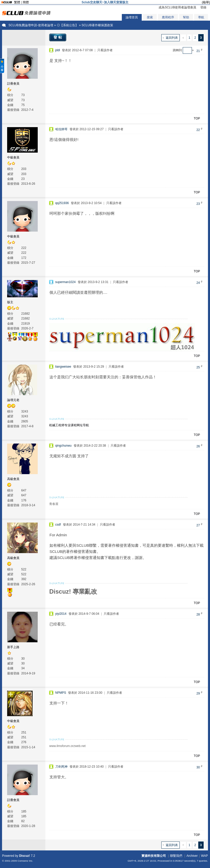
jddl (58, 50)
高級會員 (13, 479)
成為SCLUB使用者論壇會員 (177, 7)
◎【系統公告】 (68, 25)
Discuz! (25, 856)
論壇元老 (13, 400)
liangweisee (63, 367)
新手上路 (13, 647)
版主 (10, 302)
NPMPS (61, 693)
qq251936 (62, 203)
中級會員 (13, 157)
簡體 (26, 2)
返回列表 (172, 38)
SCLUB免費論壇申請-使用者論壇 (31, 25)
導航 (201, 17)
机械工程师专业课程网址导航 (69, 425)
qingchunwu (63, 446)
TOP (197, 118)
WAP (205, 856)
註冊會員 (13, 84)
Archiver (192, 856)
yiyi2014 (61, 614)
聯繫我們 (176, 856)
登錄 (203, 7)
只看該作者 (105, 50)
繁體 (17, 2)
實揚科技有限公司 (154, 856)
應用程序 (168, 17)
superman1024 (65, 282)
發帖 (58, 37)
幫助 (186, 17)
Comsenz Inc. (25, 861)
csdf (58, 525)
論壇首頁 (132, 17)
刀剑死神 (61, 767)
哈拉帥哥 (61, 129)
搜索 (150, 17)
